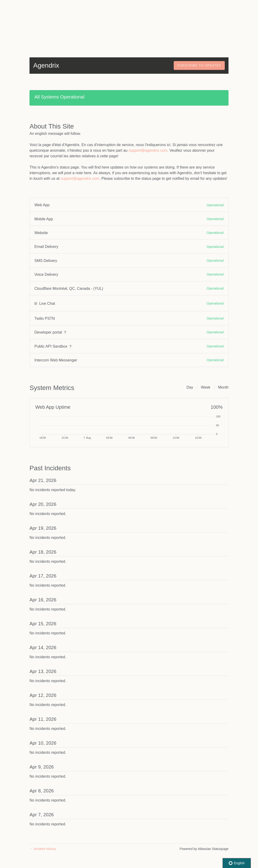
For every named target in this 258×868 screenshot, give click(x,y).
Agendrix (46, 65)
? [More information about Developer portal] (65, 332)
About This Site (52, 126)
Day (190, 387)
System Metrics (52, 388)
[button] (199, 66)
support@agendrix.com (148, 150)
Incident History (43, 849)
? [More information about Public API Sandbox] (71, 346)
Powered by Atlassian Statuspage (204, 849)
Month (223, 387)
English (237, 863)
